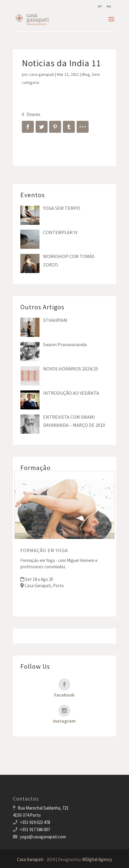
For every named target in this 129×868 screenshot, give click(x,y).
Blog (86, 74)
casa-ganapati (42, 74)
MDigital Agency (97, 859)
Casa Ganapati (30, 859)
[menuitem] (100, 7)
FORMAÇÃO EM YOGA (44, 550)
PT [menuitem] (100, 7)
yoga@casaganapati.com (43, 837)
